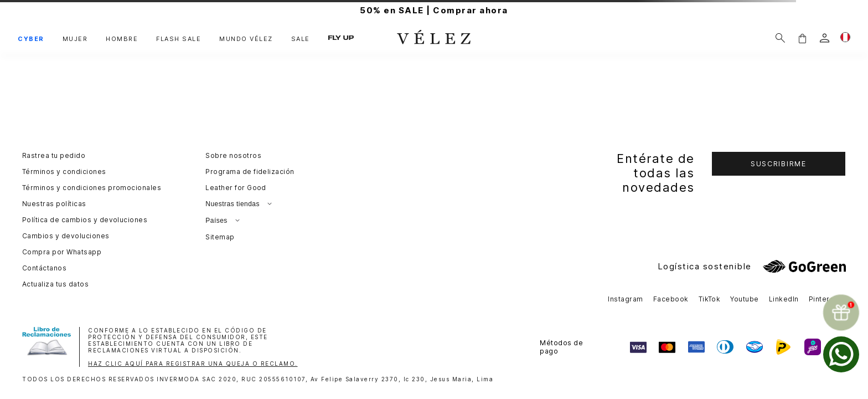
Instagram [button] (625, 299)
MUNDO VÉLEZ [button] (246, 39)
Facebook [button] (671, 299)
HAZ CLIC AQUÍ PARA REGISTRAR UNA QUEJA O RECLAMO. (193, 364)
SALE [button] (301, 39)
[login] (825, 38)
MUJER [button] (75, 39)
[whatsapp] (841, 354)
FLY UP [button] (341, 38)
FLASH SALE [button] (179, 39)
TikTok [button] (710, 299)
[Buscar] (780, 38)
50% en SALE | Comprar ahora (434, 10)
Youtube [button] (744, 299)
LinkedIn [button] (784, 299)
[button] (802, 38)
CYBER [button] (31, 39)
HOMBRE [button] (122, 39)
